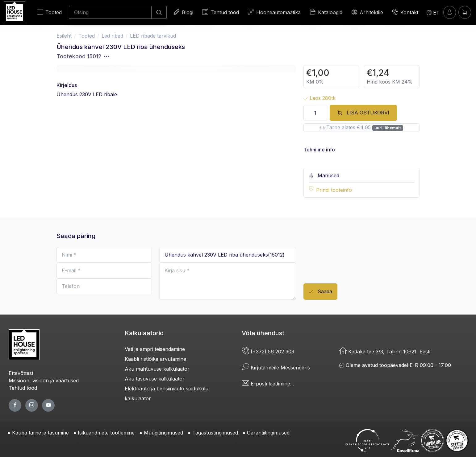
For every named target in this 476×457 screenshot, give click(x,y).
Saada (320, 292)
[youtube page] (48, 405)
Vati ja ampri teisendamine (155, 349)
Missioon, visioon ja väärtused (44, 381)
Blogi (184, 12)
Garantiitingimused (268, 433)
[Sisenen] (450, 12)
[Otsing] (110, 12)
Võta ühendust (263, 333)
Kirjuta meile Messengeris (276, 368)
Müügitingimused (163, 433)
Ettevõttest (21, 373)
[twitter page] (32, 405)
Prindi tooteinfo (334, 190)
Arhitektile (367, 12)
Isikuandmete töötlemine (106, 433)
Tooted (50, 12)
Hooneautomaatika (274, 12)
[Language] (433, 12)
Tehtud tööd (221, 12)
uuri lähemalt (388, 128)
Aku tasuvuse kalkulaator (155, 379)
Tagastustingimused (215, 433)
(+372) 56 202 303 (268, 352)
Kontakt (405, 12)
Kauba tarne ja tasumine (40, 433)
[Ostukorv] (465, 12)
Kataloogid (326, 12)
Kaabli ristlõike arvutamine (155, 359)
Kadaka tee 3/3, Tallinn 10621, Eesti (385, 352)
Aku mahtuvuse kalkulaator (157, 369)
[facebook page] (15, 405)
